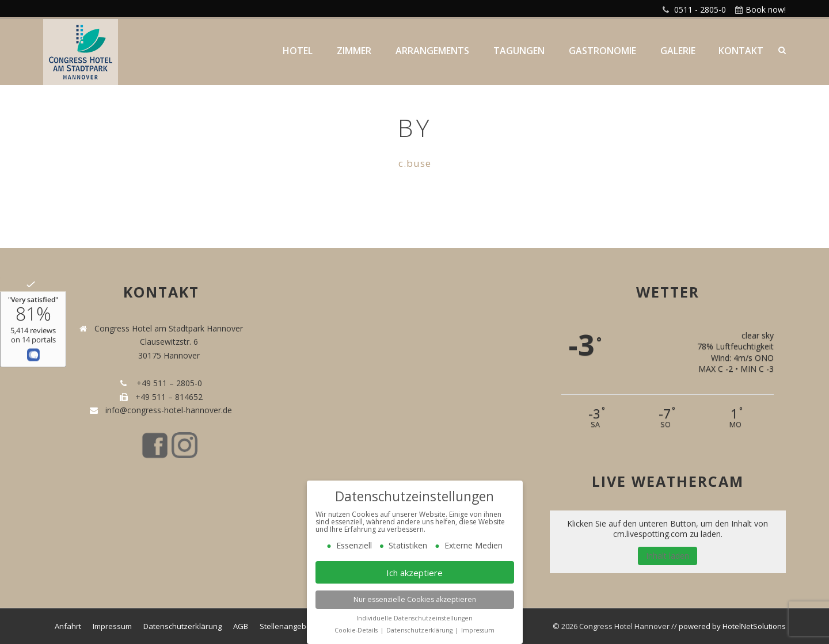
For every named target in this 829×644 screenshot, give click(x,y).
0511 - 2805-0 (700, 9)
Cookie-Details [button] (357, 630)
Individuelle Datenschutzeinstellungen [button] (414, 618)
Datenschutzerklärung (182, 626)
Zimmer (354, 51)
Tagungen (519, 51)
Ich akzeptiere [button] (414, 573)
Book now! (766, 9)
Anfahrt (68, 626)
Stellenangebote (289, 626)
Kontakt (741, 51)
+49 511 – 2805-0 (167, 383)
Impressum (112, 626)
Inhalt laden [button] (668, 556)
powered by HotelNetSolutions (732, 626)
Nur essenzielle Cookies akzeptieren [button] (415, 599)
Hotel (298, 51)
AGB (241, 626)
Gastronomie (602, 51)
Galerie (678, 51)
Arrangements (432, 51)
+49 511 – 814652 (168, 397)
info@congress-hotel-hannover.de (166, 410)
